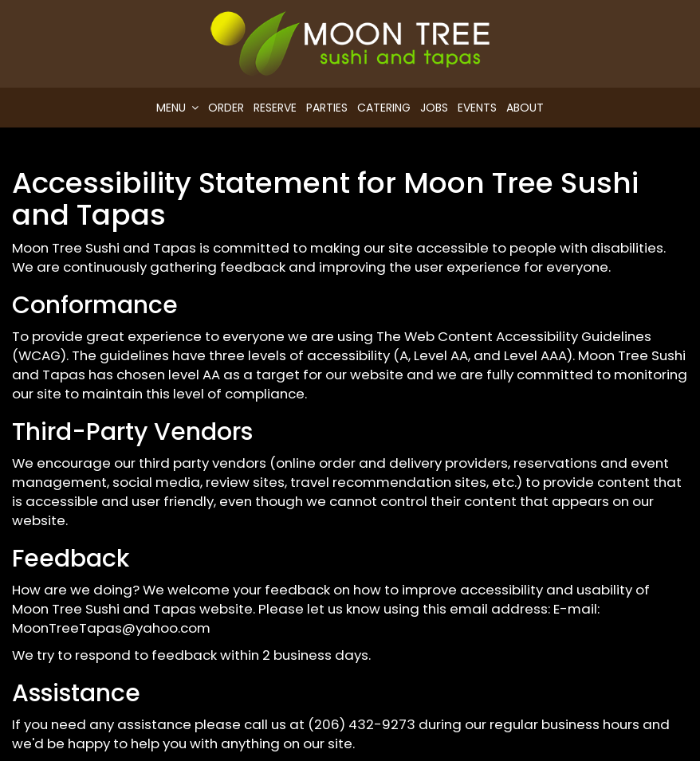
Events (477, 108)
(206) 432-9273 (362, 724)
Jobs (434, 108)
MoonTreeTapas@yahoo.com (111, 628)
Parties (327, 108)
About (525, 108)
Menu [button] (177, 108)
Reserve (275, 108)
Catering (384, 108)
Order (226, 108)
